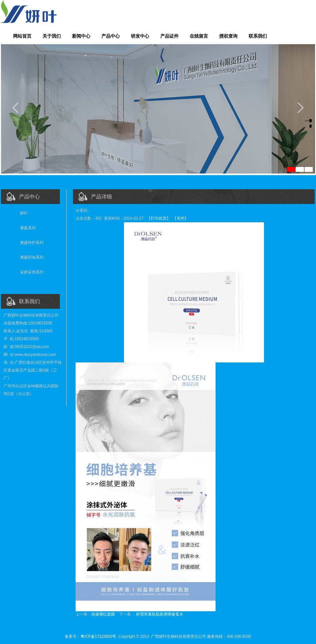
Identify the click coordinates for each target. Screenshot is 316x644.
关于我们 (52, 36)
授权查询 (228, 36)
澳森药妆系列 (32, 257)
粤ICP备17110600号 (98, 636)
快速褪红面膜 (103, 614)
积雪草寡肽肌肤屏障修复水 (160, 614)
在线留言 (199, 36)
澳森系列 (28, 228)
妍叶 (24, 213)
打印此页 (159, 218)
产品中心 (111, 36)
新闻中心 (81, 36)
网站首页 (22, 36)
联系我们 (258, 36)
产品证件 (169, 36)
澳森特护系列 (32, 243)
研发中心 (140, 36)
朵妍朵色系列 (32, 272)
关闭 (181, 218)
